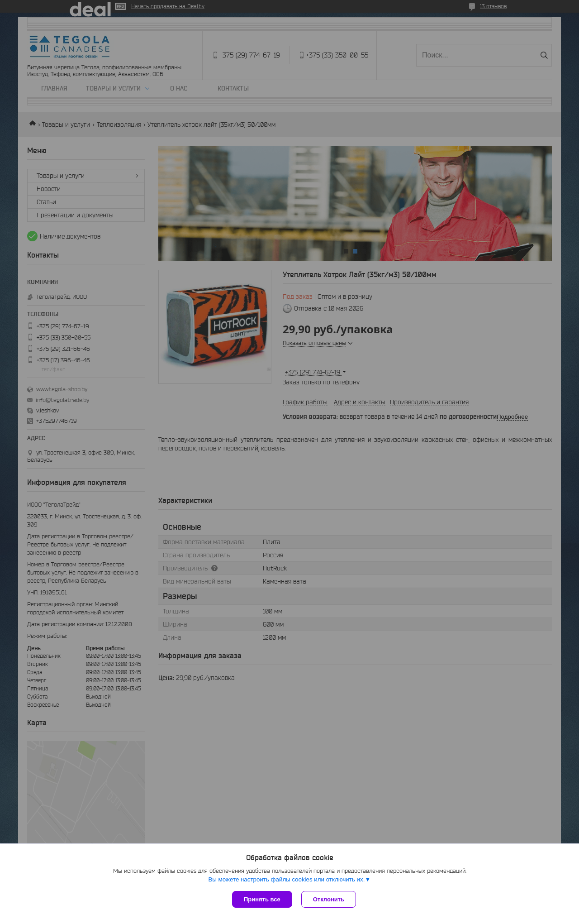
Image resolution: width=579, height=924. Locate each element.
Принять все (262, 899)
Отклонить (329, 899)
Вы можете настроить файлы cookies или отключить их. (286, 879)
